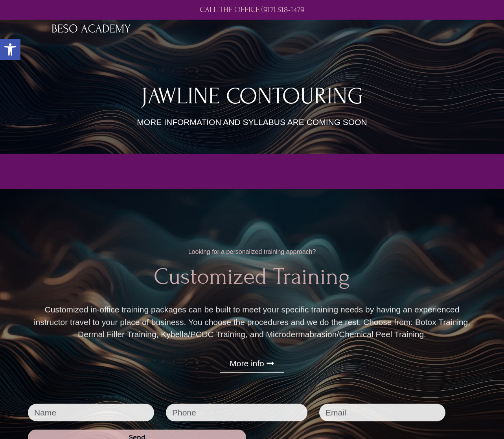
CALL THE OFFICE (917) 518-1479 (252, 10)
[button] (10, 50)
